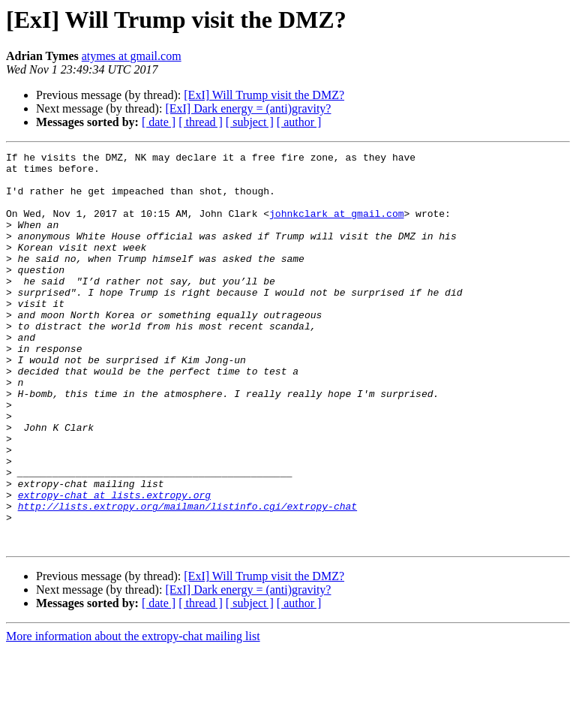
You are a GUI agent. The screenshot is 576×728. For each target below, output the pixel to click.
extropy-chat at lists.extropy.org (114, 564)
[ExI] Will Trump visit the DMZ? (264, 95)
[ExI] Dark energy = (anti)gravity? (248, 108)
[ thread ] (201, 122)
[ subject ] (250, 122)
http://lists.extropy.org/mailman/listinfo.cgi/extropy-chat (187, 578)
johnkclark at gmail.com (336, 227)
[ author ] (299, 122)
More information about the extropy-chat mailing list (133, 715)
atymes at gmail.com (132, 56)
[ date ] (159, 122)
